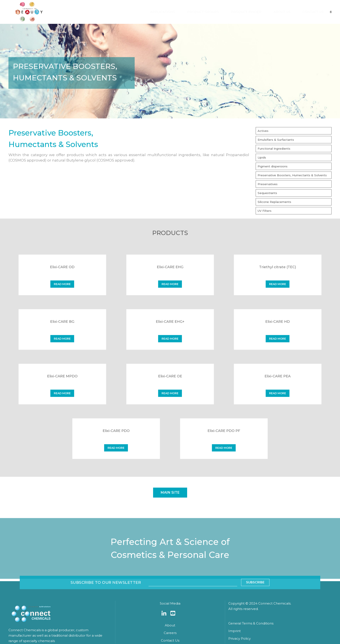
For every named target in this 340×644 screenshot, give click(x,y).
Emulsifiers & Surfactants (276, 145)
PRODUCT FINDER (246, 12)
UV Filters (265, 216)
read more (62, 282)
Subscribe (234, 609)
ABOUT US (282, 12)
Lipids (262, 162)
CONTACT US (313, 12)
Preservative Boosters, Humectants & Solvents (292, 180)
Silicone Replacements (274, 207)
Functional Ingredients (274, 154)
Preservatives (268, 189)
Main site (170, 492)
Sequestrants (267, 198)
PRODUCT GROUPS (203, 12)
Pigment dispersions (273, 171)
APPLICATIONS (163, 12)
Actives (263, 136)
